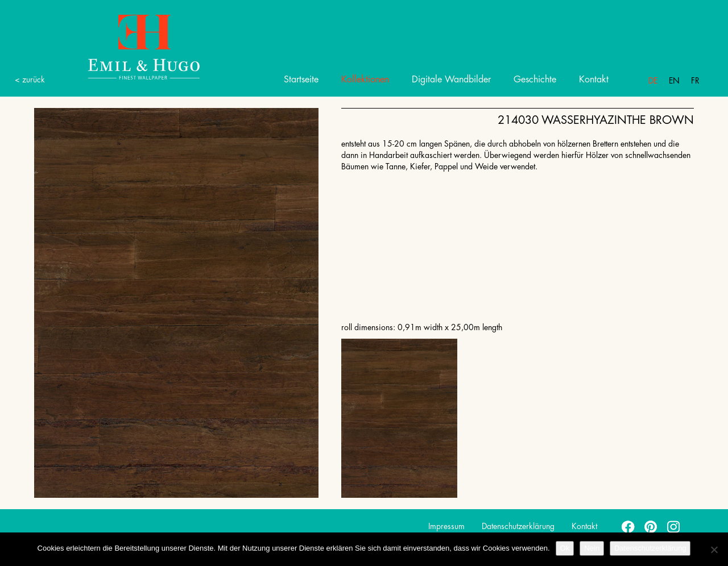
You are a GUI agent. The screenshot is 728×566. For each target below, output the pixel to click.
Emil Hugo (131, 46)
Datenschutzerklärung (518, 526)
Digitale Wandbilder (451, 80)
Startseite (301, 80)
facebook (628, 526)
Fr (695, 81)
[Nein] (714, 550)
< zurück (30, 80)
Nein (592, 548)
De (653, 81)
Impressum (446, 526)
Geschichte (535, 80)
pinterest (651, 526)
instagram (674, 526)
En (674, 81)
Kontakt (594, 80)
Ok (565, 548)
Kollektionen (365, 80)
